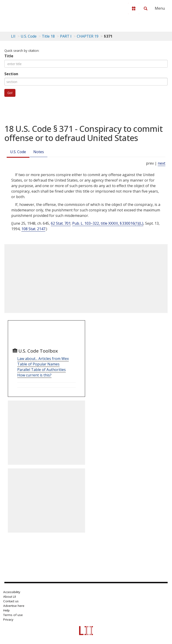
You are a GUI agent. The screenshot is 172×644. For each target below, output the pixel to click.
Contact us (11, 601)
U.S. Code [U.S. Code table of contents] (29, 36)
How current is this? (34, 375)
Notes (39, 152)
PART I (66, 36)
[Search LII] (146, 8)
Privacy (8, 619)
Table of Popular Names (38, 364)
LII (13, 36)
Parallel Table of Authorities (42, 370)
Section (11, 74)
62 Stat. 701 (61, 223)
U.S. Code (18, 152)
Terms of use (13, 615)
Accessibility (12, 592)
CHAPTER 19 (88, 36)
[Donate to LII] (134, 8)
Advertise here (14, 606)
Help (6, 610)
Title (9, 56)
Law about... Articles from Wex (43, 359)
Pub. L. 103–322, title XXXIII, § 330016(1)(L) (108, 223)
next (162, 163)
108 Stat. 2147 (33, 229)
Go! (10, 93)
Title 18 (48, 36)
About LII (10, 597)
